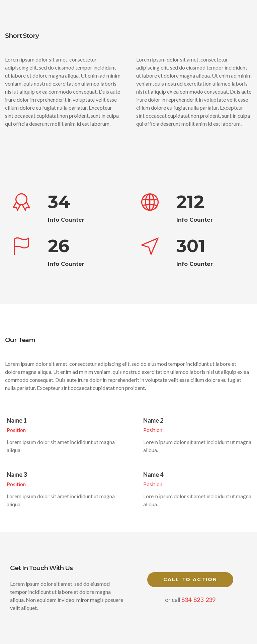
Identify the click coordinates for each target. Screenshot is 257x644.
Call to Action (190, 579)
